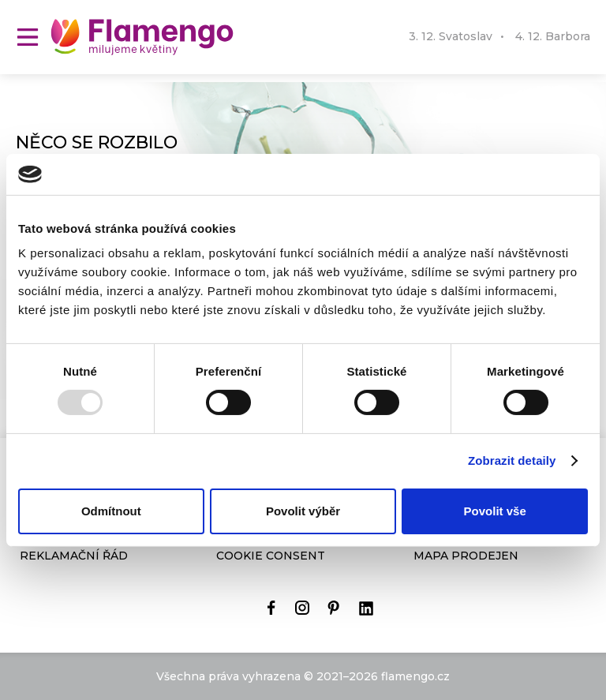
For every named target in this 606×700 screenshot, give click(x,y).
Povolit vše (495, 511)
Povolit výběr (303, 511)
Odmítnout (111, 511)
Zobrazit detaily (512, 460)
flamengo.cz (415, 676)
